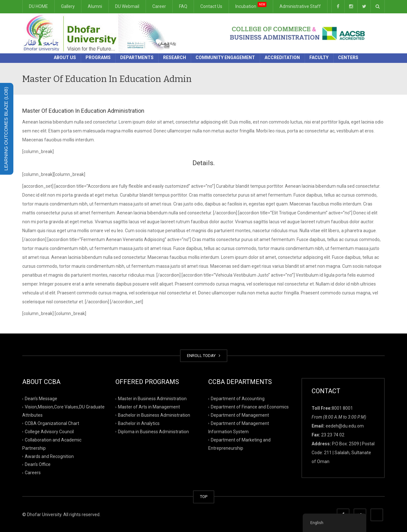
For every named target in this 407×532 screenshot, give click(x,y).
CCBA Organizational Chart (52, 423)
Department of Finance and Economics (250, 407)
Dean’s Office (38, 464)
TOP (204, 497)
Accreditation (282, 57)
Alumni (95, 6)
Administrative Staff (300, 6)
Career (159, 6)
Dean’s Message (41, 399)
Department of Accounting (238, 399)
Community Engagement (225, 57)
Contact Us (211, 6)
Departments (137, 57)
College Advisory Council (49, 432)
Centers (348, 57)
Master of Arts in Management (149, 407)
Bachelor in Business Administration (154, 415)
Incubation (251, 5)
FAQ (183, 6)
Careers (33, 473)
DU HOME (38, 6)
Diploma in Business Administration (153, 432)
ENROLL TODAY (204, 356)
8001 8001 (342, 408)
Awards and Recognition (49, 456)
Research (175, 57)
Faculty (319, 57)
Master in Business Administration (152, 399)
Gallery (68, 6)
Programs (98, 57)
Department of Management (240, 415)
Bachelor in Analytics (139, 423)
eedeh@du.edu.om (345, 426)
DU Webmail (127, 6)
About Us (65, 57)
